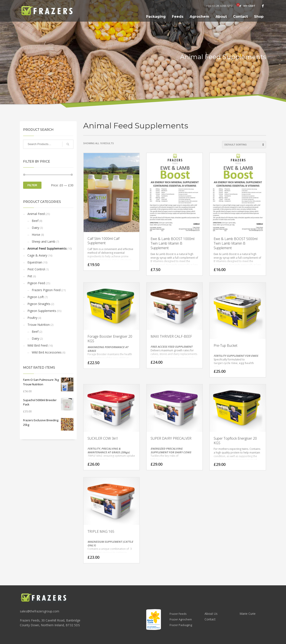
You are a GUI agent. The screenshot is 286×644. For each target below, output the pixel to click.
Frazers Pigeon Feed (46, 290)
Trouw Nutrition (39, 325)
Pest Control (36, 269)
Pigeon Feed (36, 283)
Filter (32, 185)
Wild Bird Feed (37, 345)
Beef (35, 221)
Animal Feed (36, 214)
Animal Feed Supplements (47, 248)
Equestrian (35, 262)
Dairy (35, 228)
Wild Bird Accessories (47, 352)
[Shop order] (244, 145)
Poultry (32, 318)
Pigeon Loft (36, 297)
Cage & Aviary (37, 255)
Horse (36, 235)
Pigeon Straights (39, 304)
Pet (30, 276)
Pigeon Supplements (42, 311)
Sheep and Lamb (44, 241)
